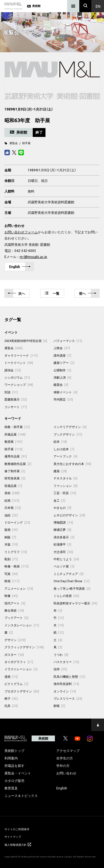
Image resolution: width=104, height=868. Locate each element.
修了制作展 (15, 471)
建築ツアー (64, 363)
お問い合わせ (66, 773)
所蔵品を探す (14, 766)
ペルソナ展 (64, 566)
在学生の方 (65, 758)
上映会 (62, 348)
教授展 (13, 441)
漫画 (11, 676)
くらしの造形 (66, 596)
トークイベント (19, 363)
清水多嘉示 (64, 537)
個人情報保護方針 (18, 845)
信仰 (60, 669)
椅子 (11, 698)
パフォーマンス (68, 341)
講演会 (13, 370)
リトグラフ (16, 552)
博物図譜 (63, 522)
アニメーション (19, 588)
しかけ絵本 (64, 449)
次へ (16, 293)
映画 (12, 581)
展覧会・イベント (18, 773)
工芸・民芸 (65, 493)
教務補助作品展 (18, 464)
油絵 (11, 515)
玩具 (11, 706)
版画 (11, 530)
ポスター (14, 655)
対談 (11, 392)
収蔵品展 (13, 486)
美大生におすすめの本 (72, 464)
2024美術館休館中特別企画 (26, 341)
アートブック (65, 456)
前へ (88, 293)
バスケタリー (66, 662)
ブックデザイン (68, 434)
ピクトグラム (16, 684)
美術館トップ (14, 751)
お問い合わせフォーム (21, 232)
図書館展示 (16, 399)
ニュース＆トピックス (21, 796)
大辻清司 (63, 552)
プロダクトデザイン (22, 691)
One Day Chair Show (72, 581)
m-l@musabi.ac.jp (33, 257)
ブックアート (16, 618)
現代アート (15, 603)
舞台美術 (14, 610)
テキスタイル (65, 478)
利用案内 (11, 758)
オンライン (65, 691)
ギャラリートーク (21, 355)
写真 (11, 574)
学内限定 (63, 399)
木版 (11, 544)
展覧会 (14, 143)
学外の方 (63, 766)
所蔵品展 (15, 434)
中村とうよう (66, 559)
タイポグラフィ (19, 662)
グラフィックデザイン (24, 647)
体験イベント (65, 392)
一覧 (52, 293)
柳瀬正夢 (62, 530)
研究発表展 (15, 478)
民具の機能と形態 (69, 676)
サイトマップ (13, 836)
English (20, 267)
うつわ (61, 655)
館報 (59, 706)
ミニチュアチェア (69, 574)
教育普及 (11, 788)
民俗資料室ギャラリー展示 (75, 603)
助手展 (26, 143)
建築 (60, 471)
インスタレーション (22, 625)
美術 (12, 493)
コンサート (16, 407)
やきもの (62, 508)
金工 (59, 500)
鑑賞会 (61, 385)
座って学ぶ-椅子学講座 (72, 588)
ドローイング (17, 522)
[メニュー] (73, 6)
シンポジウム (17, 377)
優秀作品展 (16, 456)
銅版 (10, 537)
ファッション (65, 486)
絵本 (60, 441)
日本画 (13, 508)
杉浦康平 (62, 544)
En (98, 6)
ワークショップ (19, 385)
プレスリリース (68, 698)
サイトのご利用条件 (17, 829)
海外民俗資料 (66, 684)
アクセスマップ (68, 751)
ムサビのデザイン (69, 515)
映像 (11, 596)
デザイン (15, 640)
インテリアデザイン (70, 427)
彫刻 (11, 559)
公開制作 (62, 370)
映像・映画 (17, 566)
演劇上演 (62, 377)
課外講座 (62, 355)
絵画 (12, 500)
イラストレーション (21, 669)
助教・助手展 (17, 427)
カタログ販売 (14, 781)
